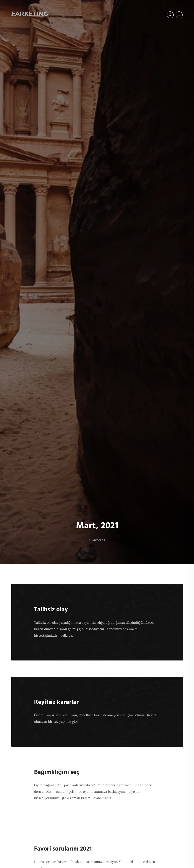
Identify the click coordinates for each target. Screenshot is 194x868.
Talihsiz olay (51, 610)
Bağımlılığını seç (57, 772)
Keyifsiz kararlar (56, 702)
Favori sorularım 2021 (63, 849)
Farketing (30, 14)
